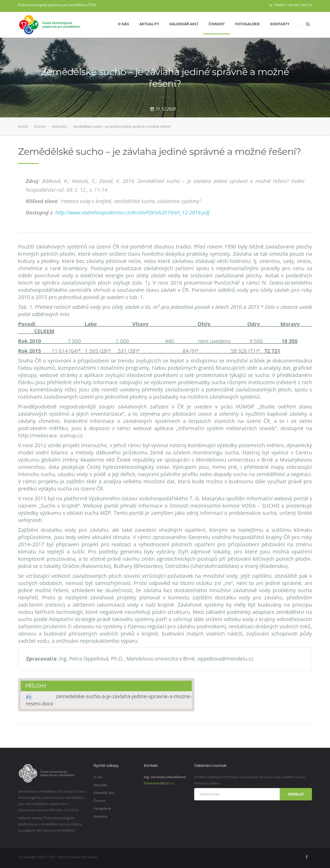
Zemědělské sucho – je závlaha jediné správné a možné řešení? (122, 126)
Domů (23, 126)
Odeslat (296, 794)
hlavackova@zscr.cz (159, 783)
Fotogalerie (247, 24)
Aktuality (149, 24)
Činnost (217, 24)
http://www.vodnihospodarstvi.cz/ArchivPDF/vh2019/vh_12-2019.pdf (132, 212)
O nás (123, 24)
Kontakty (280, 24)
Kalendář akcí (184, 24)
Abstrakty (60, 126)
